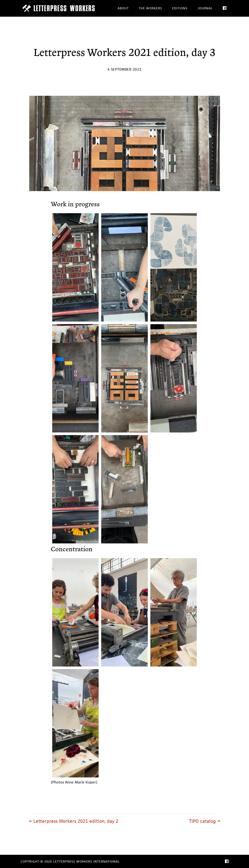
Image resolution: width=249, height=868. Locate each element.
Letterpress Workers (60, 8)
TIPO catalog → (204, 821)
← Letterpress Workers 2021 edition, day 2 (74, 821)
